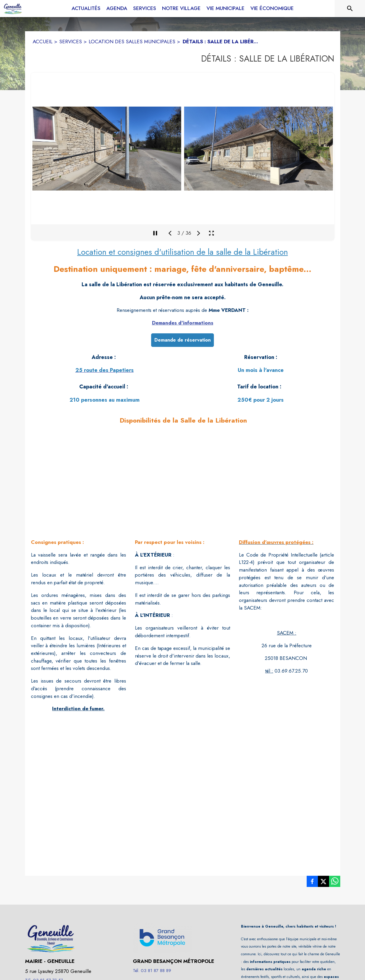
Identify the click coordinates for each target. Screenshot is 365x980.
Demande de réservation (182, 340)
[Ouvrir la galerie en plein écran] (211, 233)
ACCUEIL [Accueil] (43, 42)
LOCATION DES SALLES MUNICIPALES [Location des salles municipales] (132, 42)
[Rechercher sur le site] (350, 9)
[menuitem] (86, 9)
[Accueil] (13, 9)
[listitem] (312, 883)
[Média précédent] (170, 233)
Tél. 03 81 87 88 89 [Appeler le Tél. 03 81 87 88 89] (152, 971)
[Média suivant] (199, 233)
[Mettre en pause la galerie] (155, 233)
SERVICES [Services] (71, 42)
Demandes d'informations (183, 323)
